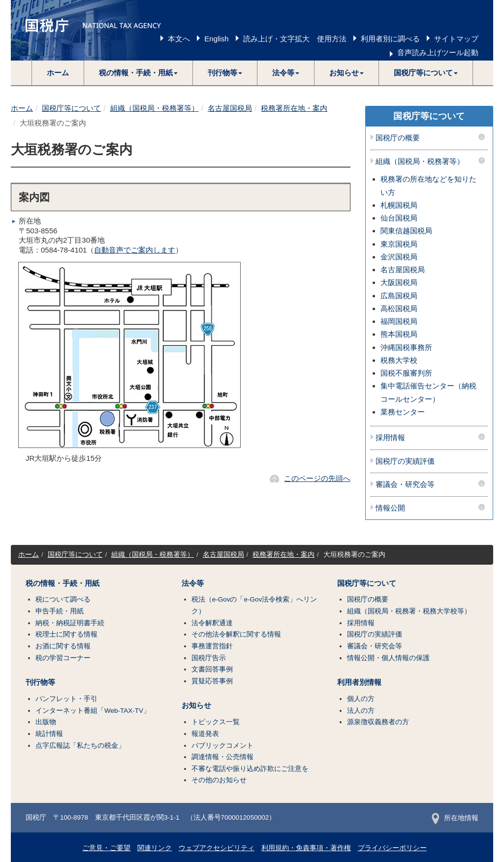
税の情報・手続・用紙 (63, 583)
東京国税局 (399, 244)
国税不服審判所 (406, 373)
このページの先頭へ (317, 478)
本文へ (179, 39)
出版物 (46, 722)
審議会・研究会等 (405, 484)
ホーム (58, 73)
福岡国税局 (399, 321)
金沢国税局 (399, 257)
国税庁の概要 (398, 138)
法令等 (193, 583)
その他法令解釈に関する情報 (236, 634)
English (216, 39)
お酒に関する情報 (63, 646)
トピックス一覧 (216, 722)
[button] (139, 73)
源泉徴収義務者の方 (378, 722)
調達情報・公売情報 (222, 757)
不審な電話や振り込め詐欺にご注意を (250, 769)
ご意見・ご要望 (106, 848)
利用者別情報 (359, 682)
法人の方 (361, 711)
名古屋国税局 (230, 108)
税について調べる (63, 599)
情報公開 (390, 508)
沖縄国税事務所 (406, 347)
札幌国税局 (399, 205)
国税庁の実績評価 (405, 461)
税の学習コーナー (63, 658)
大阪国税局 (399, 282)
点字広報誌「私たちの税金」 (80, 746)
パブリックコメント (222, 746)
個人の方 (361, 699)
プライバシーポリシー (392, 848)
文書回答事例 (212, 669)
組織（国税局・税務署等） (155, 108)
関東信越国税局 (406, 231)
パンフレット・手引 (66, 699)
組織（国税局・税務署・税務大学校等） (409, 611)
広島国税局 (399, 296)
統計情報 (49, 734)
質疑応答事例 (212, 681)
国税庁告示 (209, 658)
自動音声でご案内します (135, 250)
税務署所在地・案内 (294, 108)
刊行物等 (40, 682)
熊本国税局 (399, 334)
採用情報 (390, 438)
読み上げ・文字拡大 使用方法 (295, 39)
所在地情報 (455, 818)
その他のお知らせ (219, 780)
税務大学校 (399, 360)
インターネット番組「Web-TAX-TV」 (93, 711)
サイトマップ (456, 39)
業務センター (403, 412)
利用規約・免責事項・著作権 (306, 848)
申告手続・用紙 (60, 611)
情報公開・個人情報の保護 (388, 658)
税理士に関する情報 (66, 634)
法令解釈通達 (212, 623)
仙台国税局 (399, 218)
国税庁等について (71, 108)
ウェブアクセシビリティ (217, 848)
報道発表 (205, 734)
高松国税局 (399, 308)
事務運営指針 (212, 646)
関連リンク (155, 848)
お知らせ (196, 705)
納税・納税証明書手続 (70, 623)
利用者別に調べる (390, 39)
